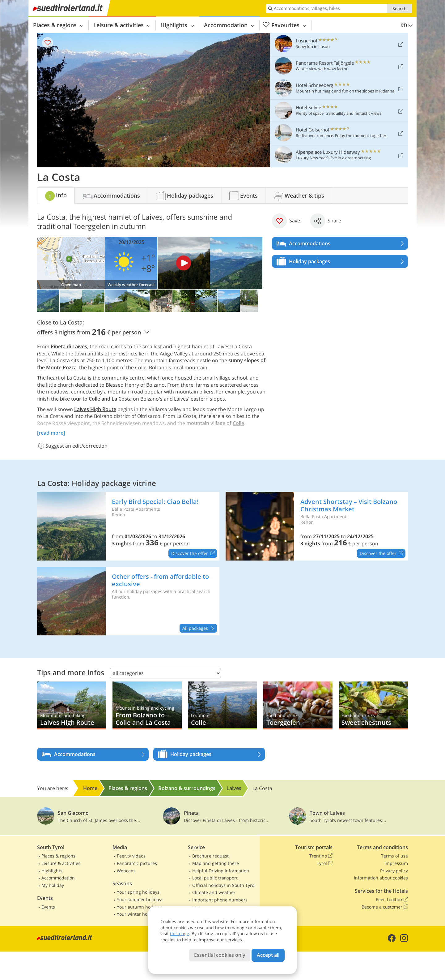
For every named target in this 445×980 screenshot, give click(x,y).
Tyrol (325, 863)
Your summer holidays (140, 899)
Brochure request (210, 856)
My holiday (53, 885)
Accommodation (229, 25)
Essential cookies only (220, 955)
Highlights (177, 25)
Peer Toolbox (392, 900)
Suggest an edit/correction (72, 446)
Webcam (126, 871)
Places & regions (58, 25)
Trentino (321, 856)
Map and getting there (216, 863)
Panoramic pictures (137, 863)
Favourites (285, 25)
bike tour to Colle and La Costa (96, 399)
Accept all (268, 955)
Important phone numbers (220, 900)
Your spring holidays (138, 892)
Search (400, 9)
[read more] (51, 433)
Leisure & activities (122, 25)
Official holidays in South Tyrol (224, 885)
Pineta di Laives (69, 346)
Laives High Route (95, 409)
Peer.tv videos (131, 856)
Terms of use (394, 856)
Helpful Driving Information (221, 871)
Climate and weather (214, 892)
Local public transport (215, 878)
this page (180, 933)
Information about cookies (381, 878)
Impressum (396, 863)
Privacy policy (394, 871)
